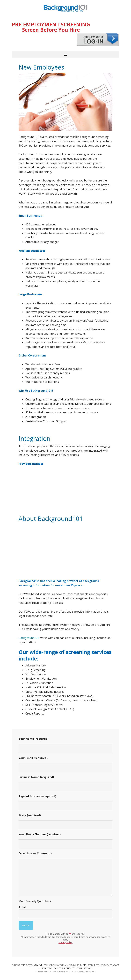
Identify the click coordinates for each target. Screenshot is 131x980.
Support (78, 968)
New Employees (42, 965)
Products (81, 965)
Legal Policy (65, 968)
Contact (114, 965)
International (59, 965)
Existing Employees (22, 965)
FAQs (71, 965)
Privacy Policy (65, 942)
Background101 (65, 9)
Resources (93, 965)
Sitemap (88, 968)
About (104, 965)
